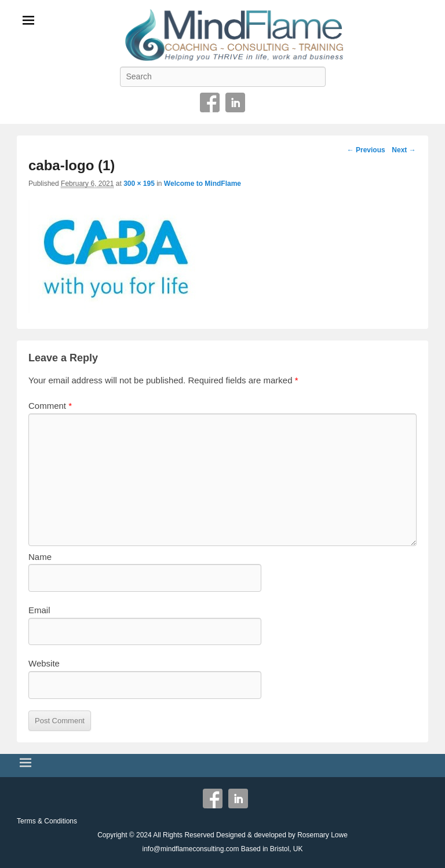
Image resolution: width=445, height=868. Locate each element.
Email (39, 610)
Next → (404, 150)
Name (40, 557)
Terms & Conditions (47, 821)
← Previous (366, 150)
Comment (50, 406)
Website (44, 663)
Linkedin (235, 102)
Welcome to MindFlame (203, 184)
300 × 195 (139, 184)
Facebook (210, 102)
